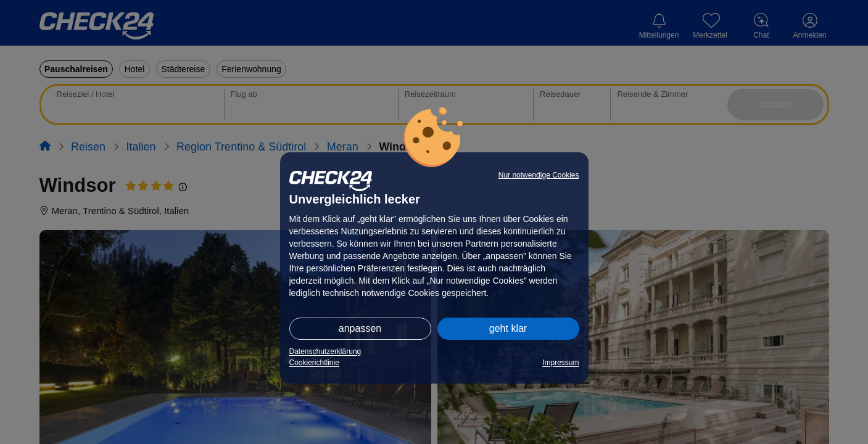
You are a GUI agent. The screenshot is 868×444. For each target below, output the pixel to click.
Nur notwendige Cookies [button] (539, 175)
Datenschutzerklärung (325, 351)
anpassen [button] (360, 328)
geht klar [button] (508, 328)
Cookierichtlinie (314, 363)
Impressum (560, 363)
